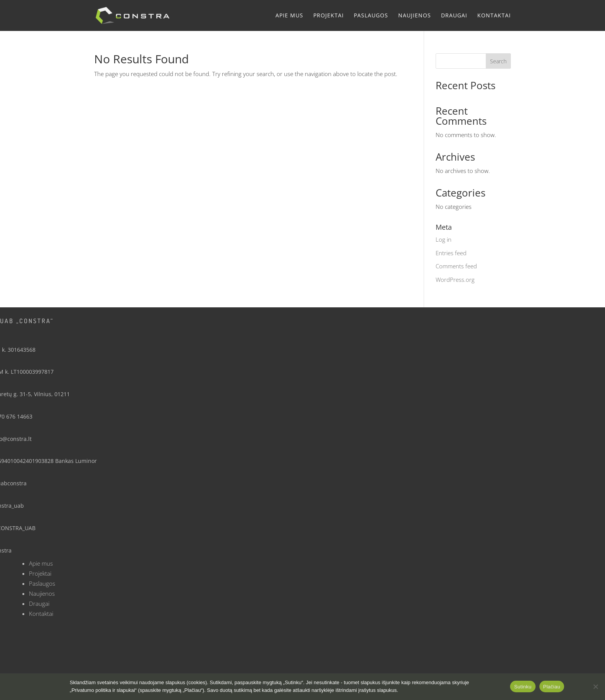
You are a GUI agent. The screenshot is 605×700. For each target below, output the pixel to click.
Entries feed (451, 253)
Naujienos (415, 16)
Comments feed (456, 266)
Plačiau (552, 687)
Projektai (329, 16)
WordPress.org (455, 280)
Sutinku (523, 687)
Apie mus (289, 16)
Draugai (454, 16)
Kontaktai (494, 16)
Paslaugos (371, 16)
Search (498, 61)
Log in (444, 239)
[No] (595, 686)
